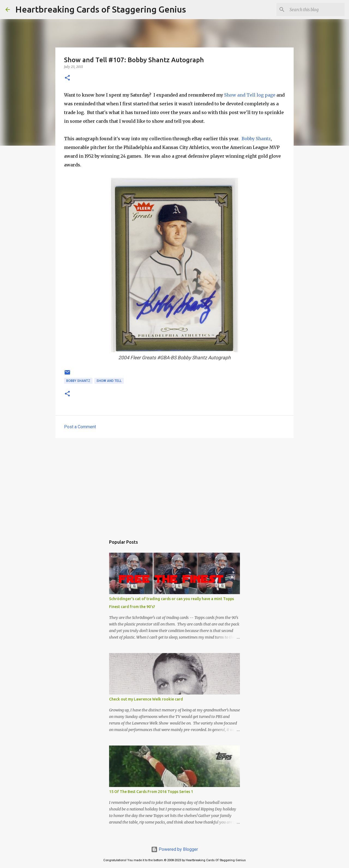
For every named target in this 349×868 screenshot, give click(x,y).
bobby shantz (78, 381)
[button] (67, 78)
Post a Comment (80, 427)
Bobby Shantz (256, 139)
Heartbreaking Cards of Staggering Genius (101, 9)
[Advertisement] (174, 484)
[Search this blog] (316, 10)
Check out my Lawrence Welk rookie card (146, 699)
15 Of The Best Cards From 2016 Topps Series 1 (151, 792)
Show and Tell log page (250, 95)
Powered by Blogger (174, 849)
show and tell (109, 381)
